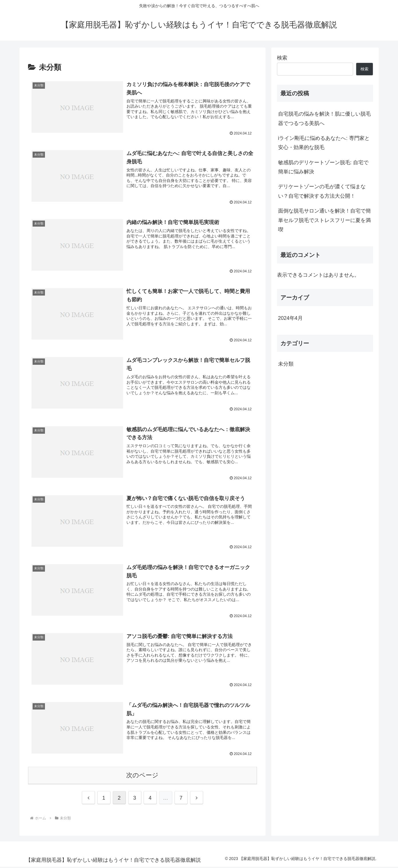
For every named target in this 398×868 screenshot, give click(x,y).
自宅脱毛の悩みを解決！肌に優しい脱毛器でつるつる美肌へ (324, 118)
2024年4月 (290, 318)
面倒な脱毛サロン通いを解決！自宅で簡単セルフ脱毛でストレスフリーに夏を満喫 (324, 220)
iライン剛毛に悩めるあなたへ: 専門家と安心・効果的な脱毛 (324, 143)
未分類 (286, 364)
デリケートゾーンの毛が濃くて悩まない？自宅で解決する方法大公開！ (322, 191)
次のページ (142, 776)
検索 (282, 58)
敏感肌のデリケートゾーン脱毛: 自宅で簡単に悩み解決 (323, 167)
